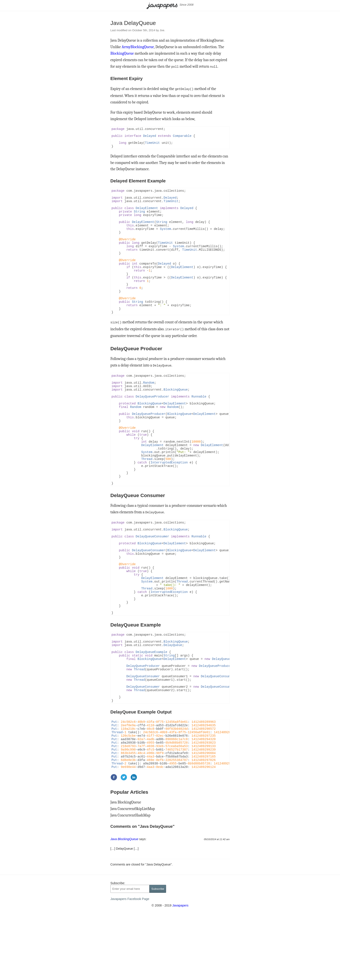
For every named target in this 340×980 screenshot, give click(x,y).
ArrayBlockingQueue (138, 47)
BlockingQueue (122, 53)
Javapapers (180, 971)
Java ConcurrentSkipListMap (133, 874)
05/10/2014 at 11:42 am (217, 905)
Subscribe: (118, 948)
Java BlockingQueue (126, 867)
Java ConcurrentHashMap (130, 880)
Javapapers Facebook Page (130, 964)
